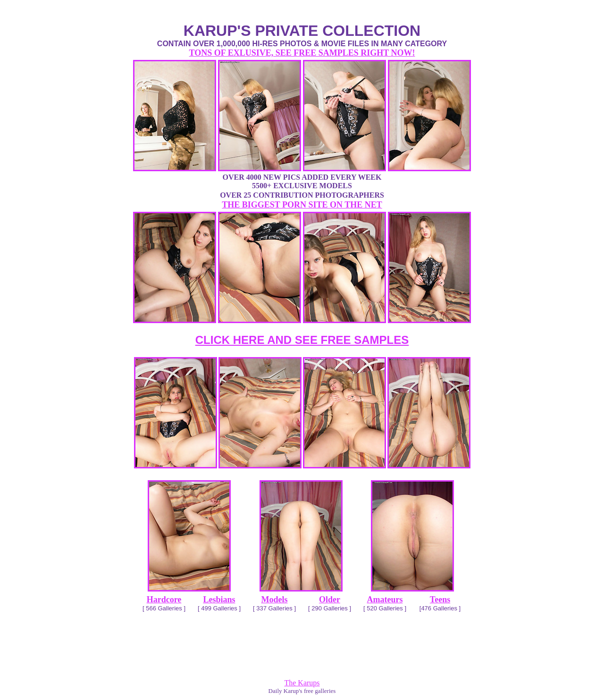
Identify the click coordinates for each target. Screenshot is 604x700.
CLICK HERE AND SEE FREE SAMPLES (302, 340)
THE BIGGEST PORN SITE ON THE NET (302, 205)
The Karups (302, 683)
